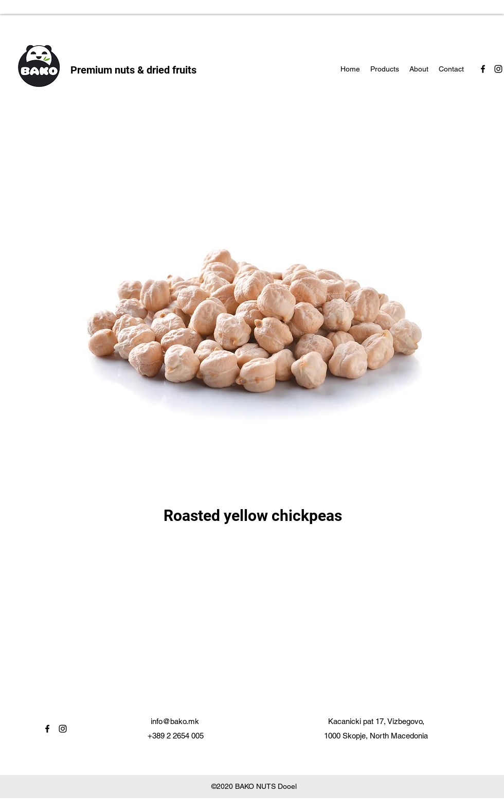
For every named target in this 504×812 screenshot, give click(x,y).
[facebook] (483, 69)
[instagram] (498, 69)
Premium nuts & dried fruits (133, 70)
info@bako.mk (175, 721)
